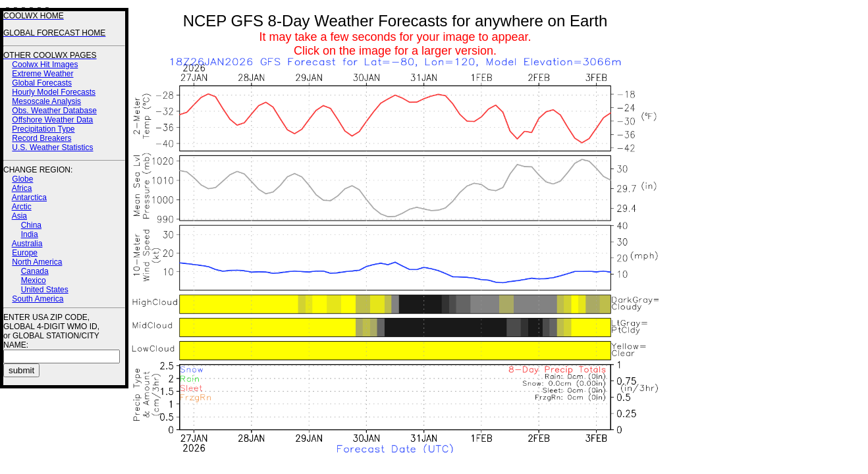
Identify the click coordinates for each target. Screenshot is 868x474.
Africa (22, 188)
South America (38, 299)
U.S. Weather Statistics (52, 147)
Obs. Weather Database (54, 111)
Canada (35, 271)
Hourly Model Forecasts (54, 92)
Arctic (22, 207)
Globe (22, 179)
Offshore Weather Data (52, 120)
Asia (19, 216)
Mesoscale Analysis (46, 101)
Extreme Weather (42, 74)
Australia (27, 244)
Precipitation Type (43, 129)
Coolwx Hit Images (45, 65)
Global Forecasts (42, 83)
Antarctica (29, 197)
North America (37, 262)
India (30, 234)
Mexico (34, 280)
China (31, 225)
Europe (25, 253)
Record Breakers (41, 138)
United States (45, 290)
